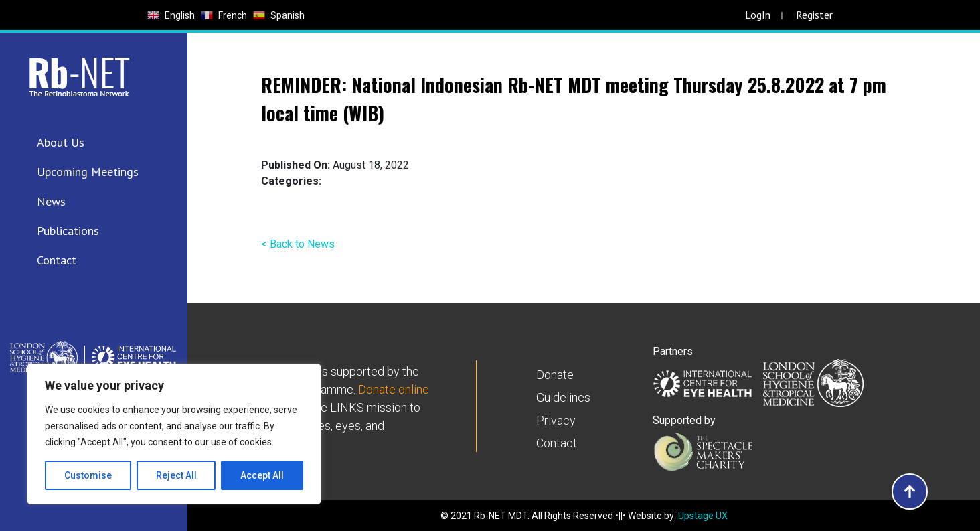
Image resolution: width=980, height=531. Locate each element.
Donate (555, 375)
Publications (68, 231)
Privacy (556, 420)
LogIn (758, 15)
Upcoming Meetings (88, 172)
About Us (61, 142)
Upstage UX (703, 516)
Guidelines (563, 397)
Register (814, 15)
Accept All (262, 475)
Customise (88, 475)
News (51, 201)
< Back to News (298, 244)
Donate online (394, 389)
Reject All (176, 475)
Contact (57, 260)
